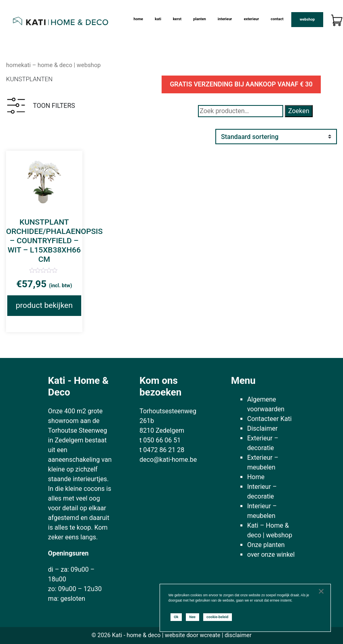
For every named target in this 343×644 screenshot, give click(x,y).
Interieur (225, 19)
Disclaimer (262, 428)
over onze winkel (271, 555)
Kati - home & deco (136, 635)
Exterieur (251, 19)
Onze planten (266, 545)
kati (158, 19)
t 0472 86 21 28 (162, 450)
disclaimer (238, 635)
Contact (277, 19)
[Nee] (321, 591)
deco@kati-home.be (168, 460)
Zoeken (299, 111)
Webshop (307, 19)
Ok (176, 617)
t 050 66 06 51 (160, 440)
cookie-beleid (217, 617)
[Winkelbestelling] (276, 137)
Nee (193, 617)
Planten (199, 19)
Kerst (177, 19)
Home (139, 19)
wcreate (210, 635)
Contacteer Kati (269, 419)
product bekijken (44, 305)
